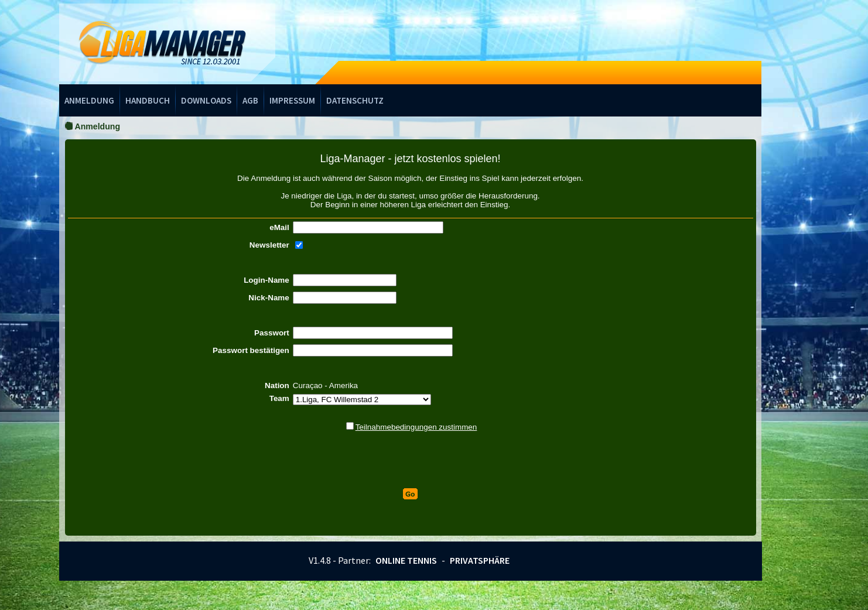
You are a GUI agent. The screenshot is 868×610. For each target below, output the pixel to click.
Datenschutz (355, 100)
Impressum (292, 100)
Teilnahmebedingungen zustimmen (416, 427)
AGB (250, 100)
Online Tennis (406, 560)
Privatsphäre (480, 560)
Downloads (206, 100)
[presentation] (411, 460)
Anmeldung (89, 100)
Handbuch (148, 100)
